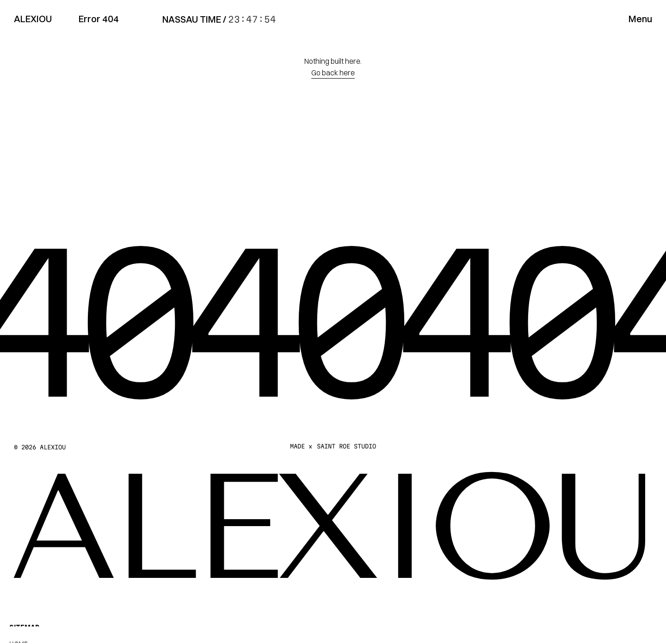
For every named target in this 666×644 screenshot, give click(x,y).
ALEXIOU (33, 19)
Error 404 (99, 19)
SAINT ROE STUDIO (346, 446)
